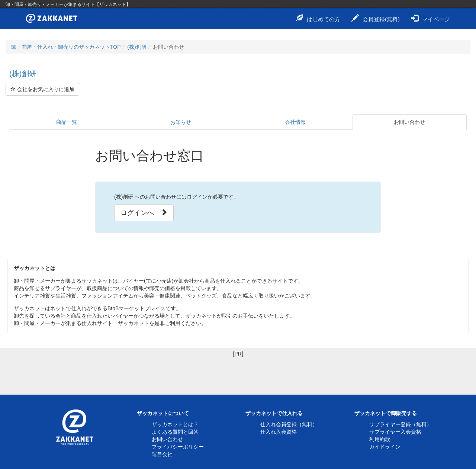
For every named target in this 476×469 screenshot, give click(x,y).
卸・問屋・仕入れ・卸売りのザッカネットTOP (66, 47)
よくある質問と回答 (175, 432)
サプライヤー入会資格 (395, 432)
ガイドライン (385, 447)
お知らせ (181, 122)
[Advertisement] (238, 374)
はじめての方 (318, 18)
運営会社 (162, 454)
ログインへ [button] (144, 213)
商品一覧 (67, 122)
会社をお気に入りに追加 (42, 89)
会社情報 (295, 122)
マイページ (430, 18)
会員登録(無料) (376, 18)
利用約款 (380, 439)
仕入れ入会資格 (279, 432)
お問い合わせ (409, 122)
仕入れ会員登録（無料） (289, 424)
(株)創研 (137, 47)
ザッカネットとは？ (175, 424)
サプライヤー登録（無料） (401, 424)
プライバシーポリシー (178, 447)
